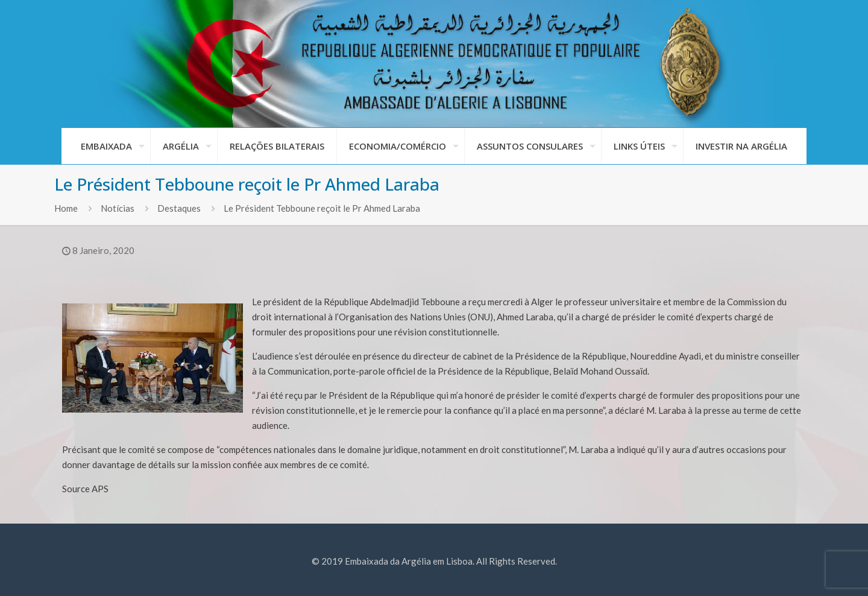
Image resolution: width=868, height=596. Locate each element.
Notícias (118, 208)
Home (66, 208)
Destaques (179, 208)
